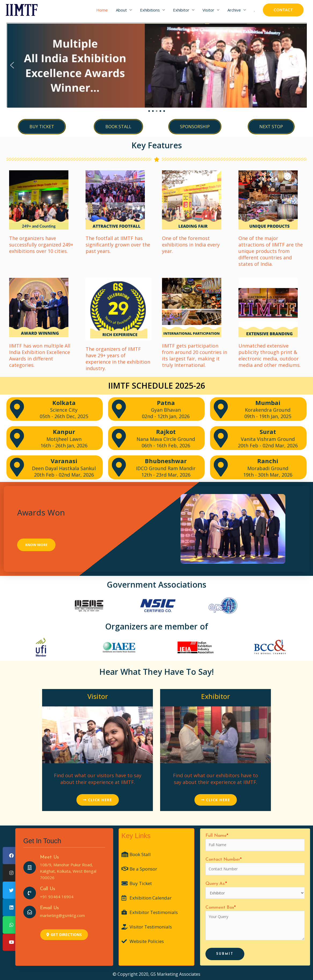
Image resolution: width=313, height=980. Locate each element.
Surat (268, 432)
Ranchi (268, 461)
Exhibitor (181, 10)
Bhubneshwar (166, 461)
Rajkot (166, 432)
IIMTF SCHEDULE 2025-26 (157, 386)
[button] (12, 65)
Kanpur (64, 432)
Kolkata (64, 403)
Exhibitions (150, 10)
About (121, 10)
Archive (234, 10)
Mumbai (268, 403)
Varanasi (64, 461)
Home (102, 10)
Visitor (208, 10)
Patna (166, 403)
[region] (157, 68)
